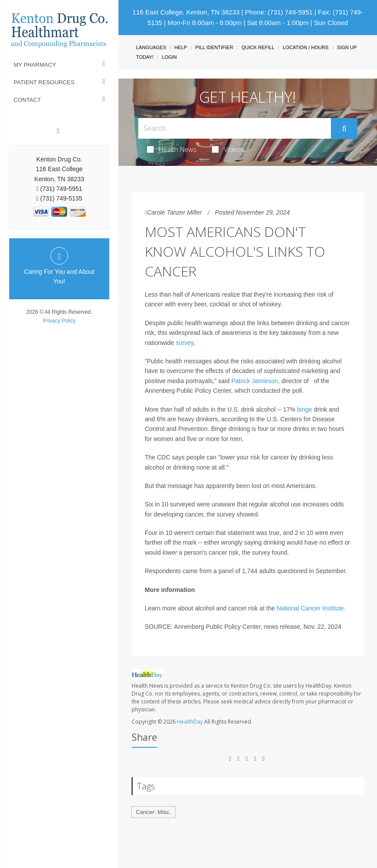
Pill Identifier (214, 47)
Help (181, 47)
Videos (228, 149)
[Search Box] (235, 128)
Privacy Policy (59, 321)
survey (185, 343)
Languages (151, 47)
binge (305, 409)
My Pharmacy (35, 65)
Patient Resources (44, 82)
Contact (27, 100)
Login (169, 57)
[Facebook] (58, 131)
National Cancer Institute (310, 608)
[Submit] (344, 129)
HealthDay (190, 722)
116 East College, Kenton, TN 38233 (186, 12)
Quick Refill (258, 47)
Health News (172, 149)
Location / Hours (305, 47)
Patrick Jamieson (255, 381)
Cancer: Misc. (153, 812)
